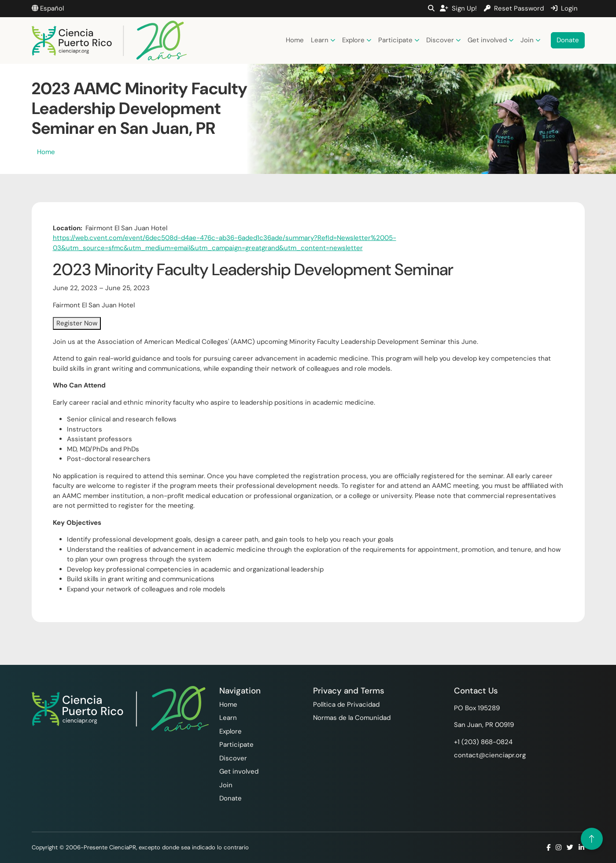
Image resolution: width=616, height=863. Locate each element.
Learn (323, 40)
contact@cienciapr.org (490, 755)
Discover (443, 40)
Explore (357, 40)
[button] (431, 8)
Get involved (491, 40)
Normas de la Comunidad (352, 718)
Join (530, 40)
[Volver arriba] (592, 839)
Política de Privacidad (346, 704)
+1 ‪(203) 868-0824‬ (483, 742)
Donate (568, 40)
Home (295, 40)
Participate (399, 40)
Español (48, 8)
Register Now (77, 323)
